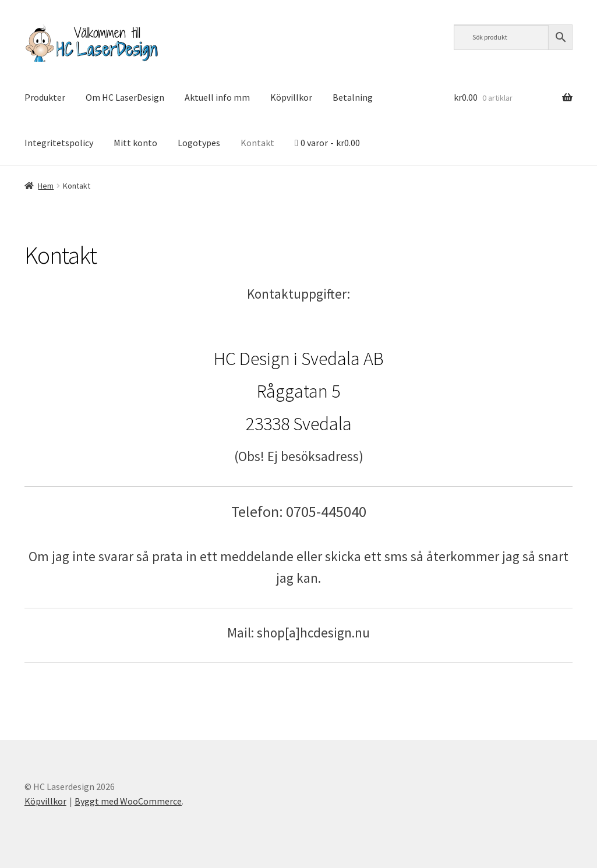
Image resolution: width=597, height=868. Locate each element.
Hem (46, 186)
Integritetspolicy (59, 143)
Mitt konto (135, 143)
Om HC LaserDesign (125, 97)
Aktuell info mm (217, 97)
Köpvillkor (291, 97)
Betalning (353, 97)
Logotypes (199, 143)
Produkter (45, 97)
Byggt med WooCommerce (128, 801)
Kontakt (257, 143)
